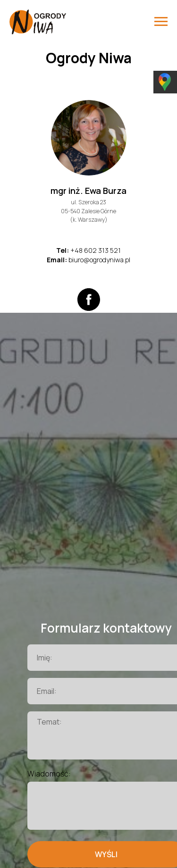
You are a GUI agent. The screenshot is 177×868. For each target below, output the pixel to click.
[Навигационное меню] (161, 22)
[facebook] (89, 300)
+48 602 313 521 (96, 250)
